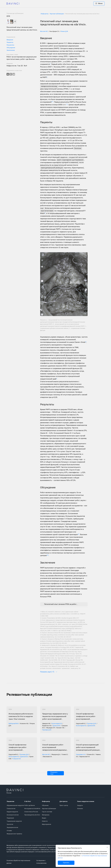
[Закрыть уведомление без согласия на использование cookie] (107, 848)
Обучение (45, 805)
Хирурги (80, 805)
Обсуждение (11, 48)
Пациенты (10, 42)
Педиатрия (10, 818)
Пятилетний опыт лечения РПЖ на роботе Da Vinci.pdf (61, 604)
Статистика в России (31, 812)
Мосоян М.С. (44, 31)
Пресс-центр (64, 805)
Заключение (11, 50)
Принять (66, 863)
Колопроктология (13, 815)
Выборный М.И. (14, 724)
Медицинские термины (14, 834)
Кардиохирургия (12, 812)
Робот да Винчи (30, 805)
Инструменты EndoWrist (32, 809)
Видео (44, 818)
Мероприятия (46, 824)
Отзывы (9, 831)
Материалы (46, 815)
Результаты (10, 45)
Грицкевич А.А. (81, 755)
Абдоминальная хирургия (15, 805)
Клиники (80, 809)
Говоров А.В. (17, 759)
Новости (45, 821)
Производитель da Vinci (32, 815)
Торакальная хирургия (14, 821)
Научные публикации (49, 809)
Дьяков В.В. (57, 726)
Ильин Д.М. (64, 31)
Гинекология (11, 809)
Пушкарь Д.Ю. (47, 730)
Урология (10, 824)
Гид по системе (47, 812)
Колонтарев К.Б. (57, 724)
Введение (10, 40)
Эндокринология (12, 828)
